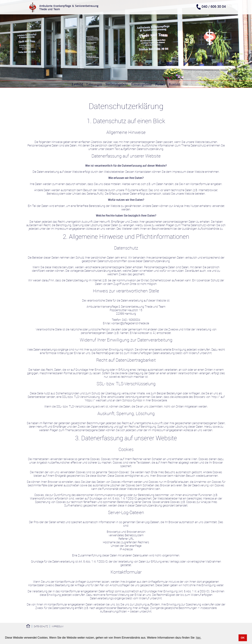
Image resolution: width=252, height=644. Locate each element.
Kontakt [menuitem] (174, 84)
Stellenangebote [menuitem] (117, 84)
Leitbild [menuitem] (77, 84)
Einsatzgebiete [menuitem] (142, 84)
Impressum (57, 626)
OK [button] (243, 638)
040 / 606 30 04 (214, 6)
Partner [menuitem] (160, 84)
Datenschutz (41, 626)
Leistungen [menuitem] (94, 84)
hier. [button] (198, 638)
